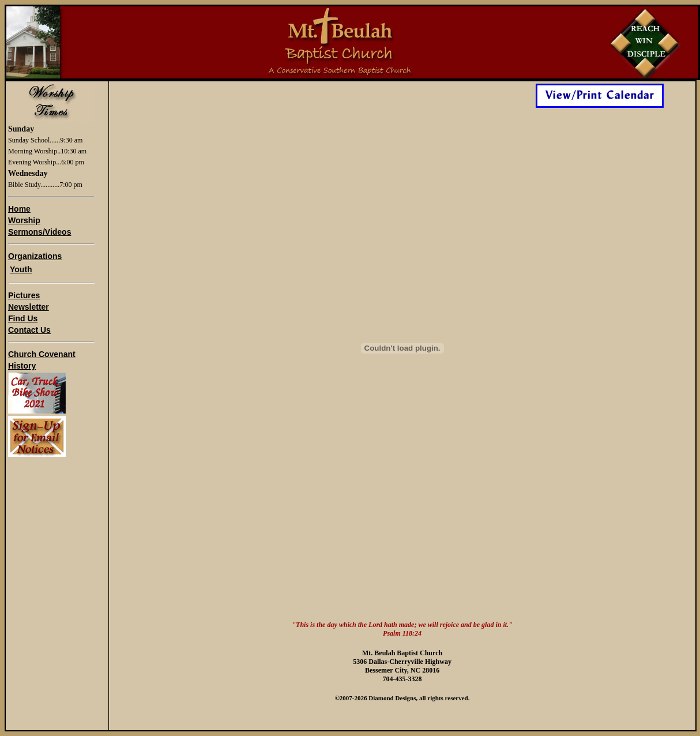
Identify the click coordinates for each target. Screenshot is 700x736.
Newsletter (29, 307)
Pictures (24, 295)
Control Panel (188, 723)
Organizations (35, 256)
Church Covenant (42, 354)
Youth (21, 269)
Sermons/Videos (39, 232)
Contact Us (29, 330)
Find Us (23, 318)
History (22, 366)
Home (19, 209)
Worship (24, 220)
